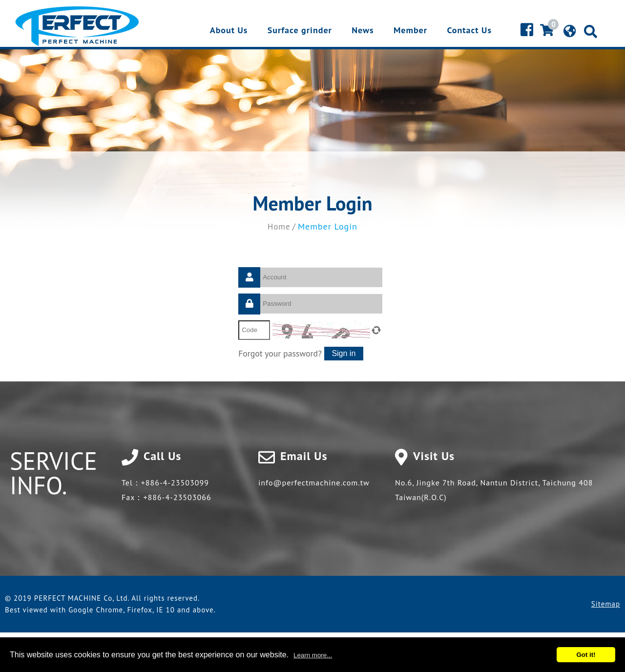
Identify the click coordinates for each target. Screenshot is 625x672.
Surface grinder (300, 31)
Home (279, 226)
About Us (229, 31)
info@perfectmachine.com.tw (314, 483)
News (363, 31)
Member (410, 31)
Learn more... (313, 655)
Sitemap (606, 604)
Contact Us (469, 31)
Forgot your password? (281, 353)
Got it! (586, 655)
